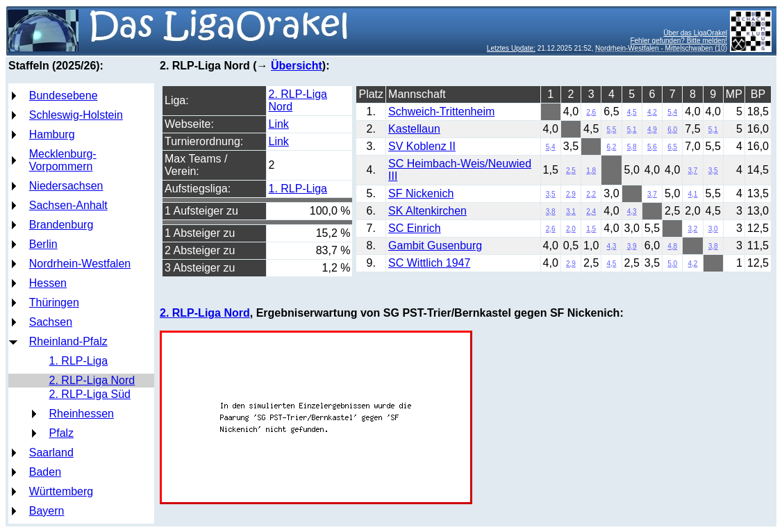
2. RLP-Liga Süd (90, 394)
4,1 (693, 194)
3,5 (713, 171)
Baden (45, 472)
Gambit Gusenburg (435, 246)
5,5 (612, 130)
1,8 (591, 171)
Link (279, 124)
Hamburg (52, 134)
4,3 (632, 211)
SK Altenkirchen (427, 211)
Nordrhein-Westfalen (80, 264)
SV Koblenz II (422, 146)
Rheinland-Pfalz (68, 341)
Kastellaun (414, 129)
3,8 (551, 211)
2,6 (591, 112)
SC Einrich (415, 228)
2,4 (591, 211)
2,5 (571, 171)
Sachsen (51, 322)
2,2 (591, 194)
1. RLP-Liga (79, 361)
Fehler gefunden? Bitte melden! (679, 41)
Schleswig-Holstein (76, 115)
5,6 (652, 147)
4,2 (652, 112)
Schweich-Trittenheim (441, 111)
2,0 (571, 229)
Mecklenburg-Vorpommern (63, 160)
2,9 (571, 194)
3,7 (693, 171)
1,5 (591, 229)
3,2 (693, 229)
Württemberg (61, 491)
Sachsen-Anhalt (68, 205)
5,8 (632, 147)
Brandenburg (61, 225)
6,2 (612, 147)
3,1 (571, 211)
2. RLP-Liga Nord (92, 380)
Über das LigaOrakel (695, 33)
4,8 (672, 246)
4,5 (632, 112)
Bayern (47, 511)
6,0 (672, 130)
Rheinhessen (82, 414)
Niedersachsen (66, 186)
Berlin (43, 244)
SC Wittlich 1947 (429, 263)
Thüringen (54, 302)
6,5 (672, 147)
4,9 (652, 130)
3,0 (713, 229)
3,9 (632, 246)
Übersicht (297, 66)
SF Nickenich (421, 193)
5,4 (672, 112)
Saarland (51, 452)
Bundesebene (64, 95)
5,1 (632, 130)
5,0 (672, 264)
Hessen (48, 283)
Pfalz (62, 433)
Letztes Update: (511, 48)
